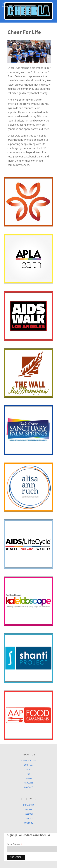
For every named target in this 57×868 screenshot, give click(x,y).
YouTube (28, 823)
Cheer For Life (29, 760)
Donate (28, 778)
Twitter (29, 818)
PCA (29, 774)
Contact (28, 787)
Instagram (29, 805)
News (29, 769)
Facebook (28, 814)
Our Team (29, 765)
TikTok (28, 809)
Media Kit (28, 783)
